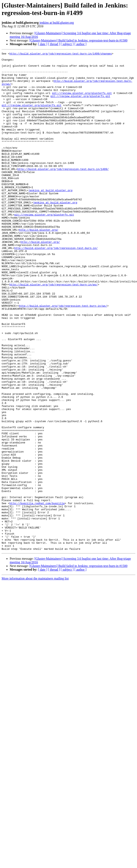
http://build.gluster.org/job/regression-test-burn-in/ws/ (54, 331)
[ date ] (43, 44)
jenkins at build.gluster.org (56, 23)
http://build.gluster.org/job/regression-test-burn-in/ (56, 287)
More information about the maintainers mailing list (35, 678)
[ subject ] (67, 44)
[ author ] (81, 44)
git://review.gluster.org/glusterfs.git (82, 101)
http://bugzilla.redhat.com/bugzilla (37, 594)
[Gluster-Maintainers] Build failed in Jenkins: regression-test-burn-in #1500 (78, 40)
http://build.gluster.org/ (39, 266)
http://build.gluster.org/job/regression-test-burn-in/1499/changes (61, 54)
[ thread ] (54, 44)
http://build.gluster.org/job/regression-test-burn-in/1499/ (63, 193)
